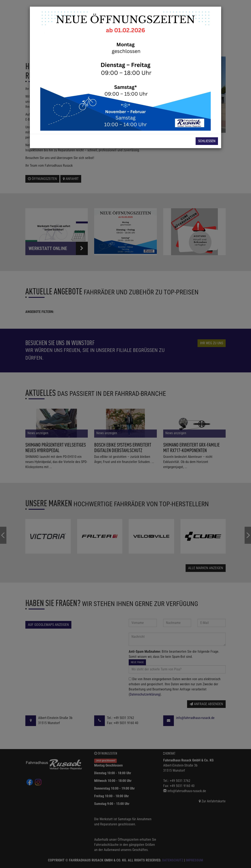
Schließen (207, 141)
